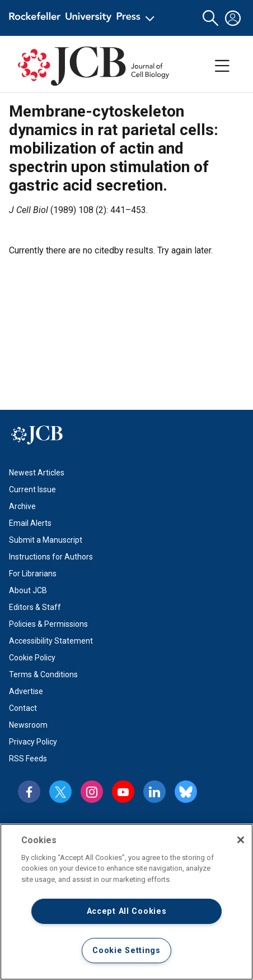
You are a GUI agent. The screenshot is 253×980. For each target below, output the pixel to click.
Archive (22, 506)
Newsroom (28, 725)
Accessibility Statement (51, 641)
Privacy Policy (33, 742)
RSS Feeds (28, 759)
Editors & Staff (35, 607)
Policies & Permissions (48, 624)
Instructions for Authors (51, 557)
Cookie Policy (32, 658)
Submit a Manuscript (46, 540)
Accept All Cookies (127, 911)
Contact (23, 708)
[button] (210, 18)
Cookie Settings (127, 951)
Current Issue (32, 489)
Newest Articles (37, 473)
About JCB (28, 590)
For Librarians (33, 574)
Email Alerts (30, 523)
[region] (127, 902)
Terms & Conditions (43, 674)
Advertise (26, 691)
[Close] (241, 840)
